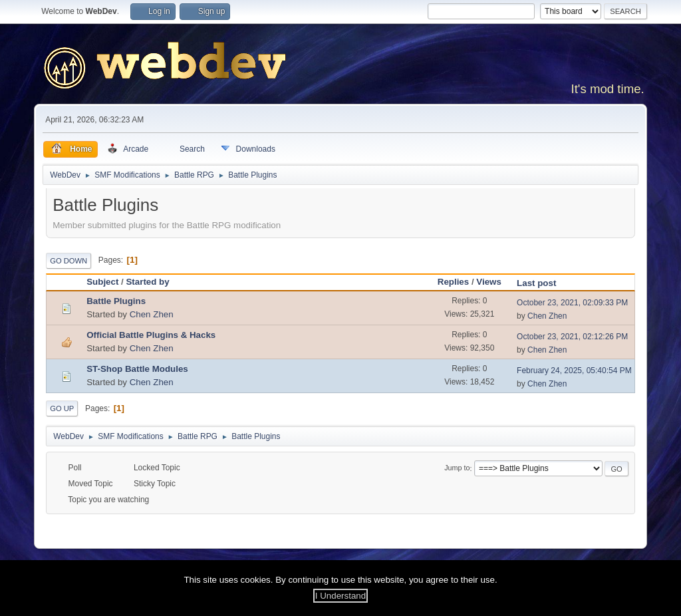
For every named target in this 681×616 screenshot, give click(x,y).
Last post (542, 283)
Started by (147, 282)
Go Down (68, 261)
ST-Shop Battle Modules (137, 369)
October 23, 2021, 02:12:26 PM (572, 337)
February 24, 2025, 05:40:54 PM (574, 371)
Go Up (62, 408)
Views (489, 282)
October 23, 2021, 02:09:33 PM (572, 303)
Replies (453, 282)
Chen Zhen (152, 314)
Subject (102, 282)
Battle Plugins (116, 301)
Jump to (457, 468)
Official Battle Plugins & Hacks (151, 335)
